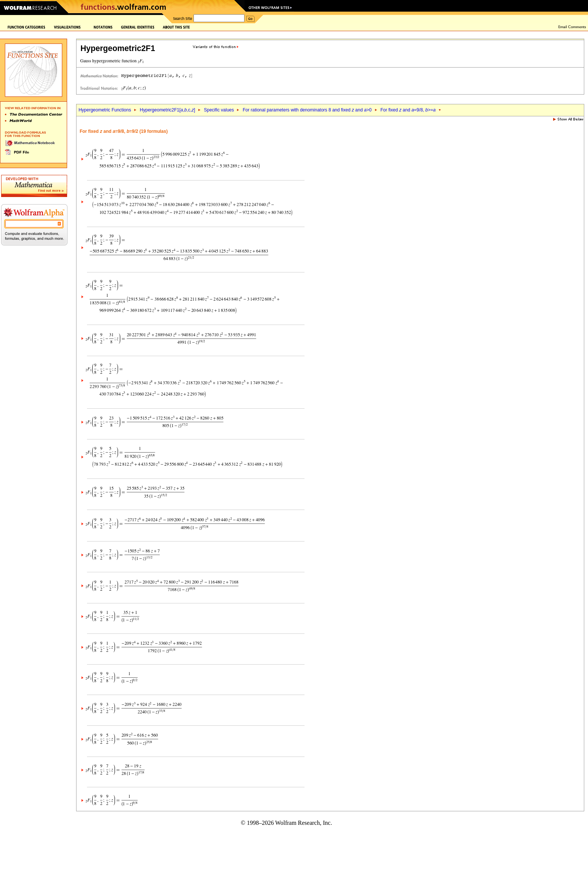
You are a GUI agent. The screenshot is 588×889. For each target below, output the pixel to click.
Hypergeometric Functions (105, 110)
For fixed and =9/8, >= (408, 110)
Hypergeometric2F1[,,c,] (167, 110)
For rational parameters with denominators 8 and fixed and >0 (307, 110)
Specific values (219, 110)
